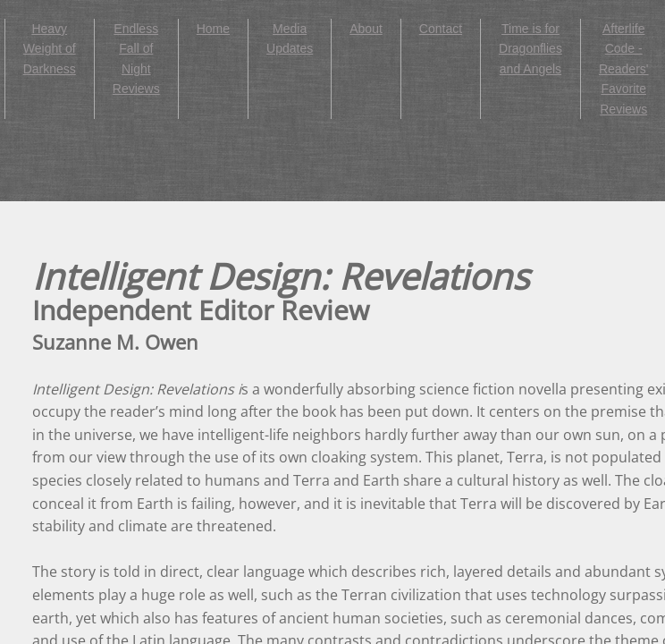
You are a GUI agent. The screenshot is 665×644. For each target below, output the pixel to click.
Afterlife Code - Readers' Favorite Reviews (624, 69)
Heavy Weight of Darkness (50, 49)
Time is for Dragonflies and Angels (530, 49)
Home (213, 29)
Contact (441, 29)
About (366, 29)
